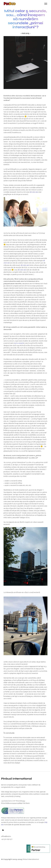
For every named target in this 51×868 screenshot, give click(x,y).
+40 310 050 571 (7, 839)
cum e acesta (19, 343)
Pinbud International (16, 779)
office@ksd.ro (6, 836)
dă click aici (34, 192)
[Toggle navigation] (46, 4)
